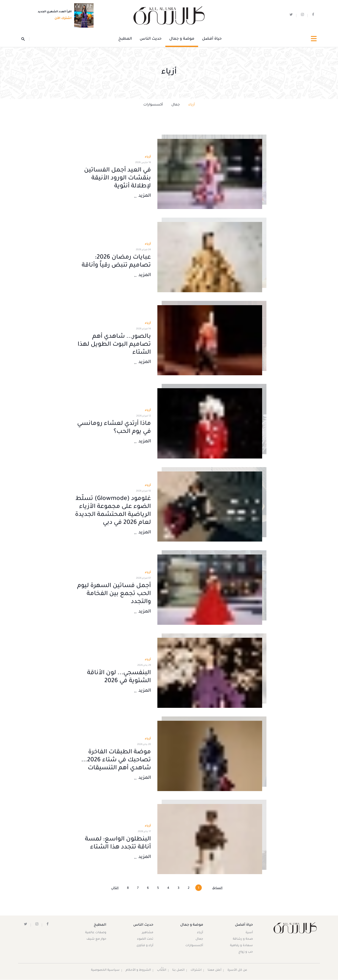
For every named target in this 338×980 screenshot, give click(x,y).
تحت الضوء (145, 940)
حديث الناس (151, 39)
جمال (176, 105)
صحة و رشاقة (243, 940)
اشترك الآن (62, 19)
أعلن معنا (214, 971)
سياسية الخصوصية (105, 971)
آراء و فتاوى (145, 946)
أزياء (192, 105)
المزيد (142, 197)
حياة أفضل (212, 39)
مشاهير (148, 933)
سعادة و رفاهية (241, 946)
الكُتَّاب (161, 971)
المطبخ (125, 39)
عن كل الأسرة (238, 971)
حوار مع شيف (97, 940)
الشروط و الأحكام (138, 971)
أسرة (249, 933)
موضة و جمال (182, 39)
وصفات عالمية (96, 933)
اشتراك (196, 971)
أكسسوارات (153, 105)
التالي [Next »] (115, 889)
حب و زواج (245, 953)
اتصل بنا (178, 971)
